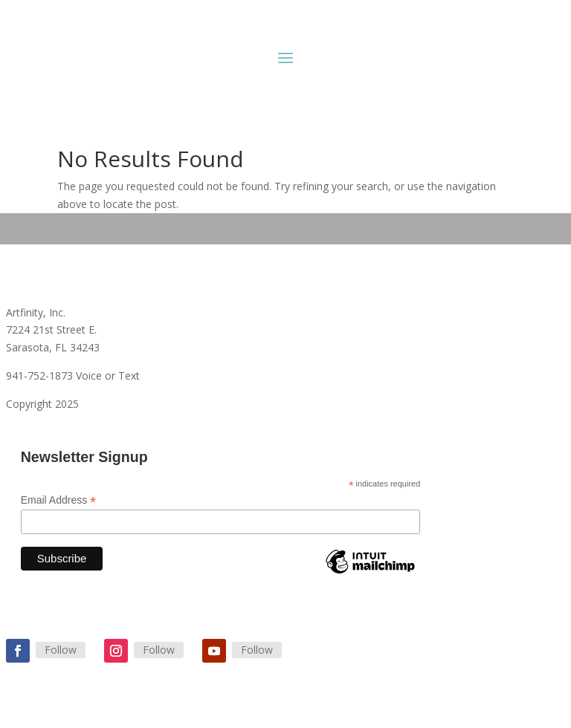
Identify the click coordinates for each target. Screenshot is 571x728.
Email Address (59, 500)
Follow (61, 650)
